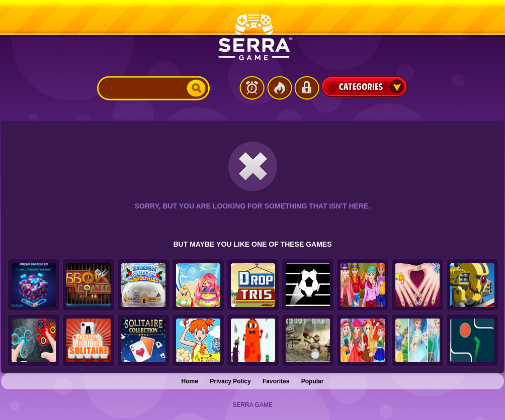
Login (306, 88)
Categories (364, 86)
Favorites (276, 381)
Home (190, 381)
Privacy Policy (230, 381)
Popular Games (279, 88)
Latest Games (252, 88)
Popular (313, 381)
